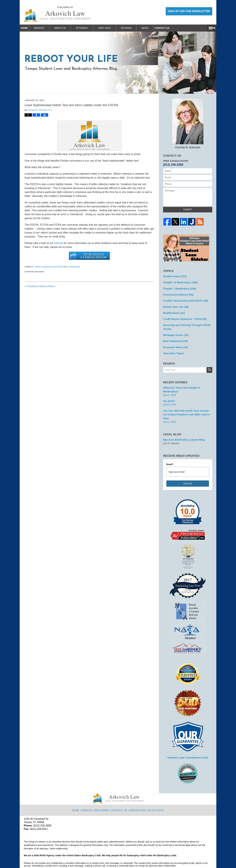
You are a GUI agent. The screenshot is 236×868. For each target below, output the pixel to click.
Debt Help (112, 28)
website (59, 243)
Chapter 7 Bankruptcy (178, 287)
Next (52, 286)
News (152, 28)
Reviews (134, 28)
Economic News (174, 342)
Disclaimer (104, 793)
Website (47, 28)
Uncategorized (74, 267)
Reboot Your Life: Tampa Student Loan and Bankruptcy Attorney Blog (57, 14)
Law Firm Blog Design (197, 857)
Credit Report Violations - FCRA (183, 316)
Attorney (90, 28)
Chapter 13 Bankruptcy (179, 282)
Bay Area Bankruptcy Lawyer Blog (182, 425)
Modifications (173, 310)
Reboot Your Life (175, 305)
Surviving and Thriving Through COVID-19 (186, 324)
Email (170, 450)
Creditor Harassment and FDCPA (48, 267)
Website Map (138, 793)
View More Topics (173, 348)
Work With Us (175, 28)
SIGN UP (188, 469)
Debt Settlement (174, 337)
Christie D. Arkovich (188, 124)
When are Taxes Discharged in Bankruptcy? (187, 382)
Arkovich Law (57, 857)
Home (28, 28)
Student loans (174, 276)
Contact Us (201, 28)
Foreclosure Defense (177, 293)
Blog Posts (156, 793)
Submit (188, 209)
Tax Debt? (169, 391)
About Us (68, 28)
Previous (31, 286)
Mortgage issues (174, 331)
